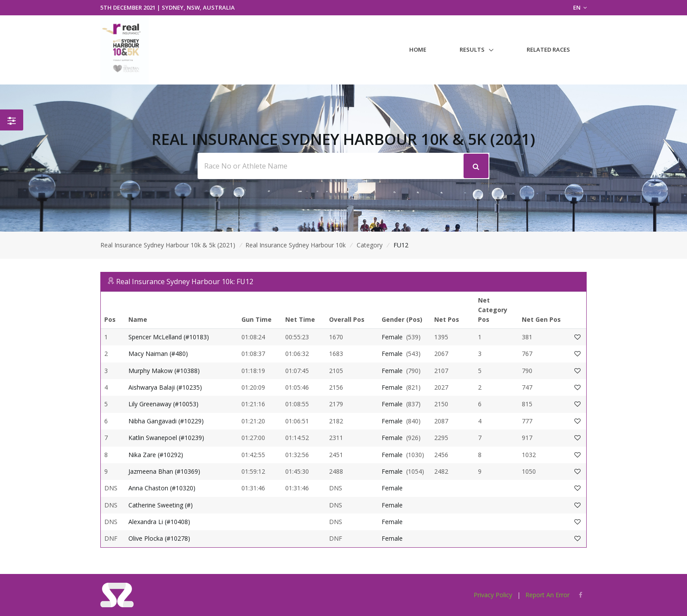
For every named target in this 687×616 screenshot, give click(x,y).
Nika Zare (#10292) (156, 455)
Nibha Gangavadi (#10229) (166, 421)
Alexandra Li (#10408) (159, 522)
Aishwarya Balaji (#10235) (165, 387)
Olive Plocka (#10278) (159, 538)
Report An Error (547, 595)
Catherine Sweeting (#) (161, 505)
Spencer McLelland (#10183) (169, 337)
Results (472, 49)
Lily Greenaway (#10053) (163, 404)
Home (418, 49)
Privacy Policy (493, 595)
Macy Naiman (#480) (158, 354)
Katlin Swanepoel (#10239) (166, 438)
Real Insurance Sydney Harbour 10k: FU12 (185, 282)
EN (580, 7)
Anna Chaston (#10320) (162, 488)
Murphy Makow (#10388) (164, 371)
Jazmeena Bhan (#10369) (164, 471)
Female (392, 337)
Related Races (548, 49)
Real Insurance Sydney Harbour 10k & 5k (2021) (168, 245)
